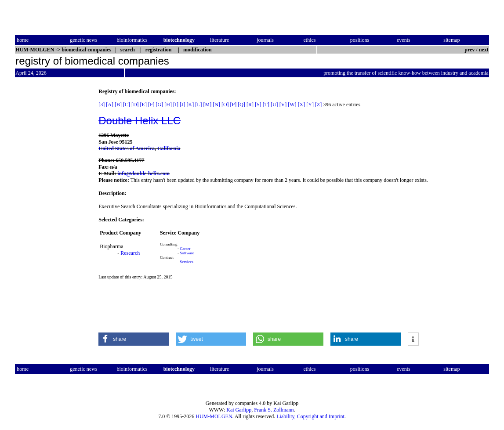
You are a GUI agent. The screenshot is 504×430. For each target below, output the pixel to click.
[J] (183, 105)
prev (470, 50)
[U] (274, 105)
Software (187, 253)
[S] (258, 105)
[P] (234, 105)
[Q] (241, 105)
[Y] (310, 105)
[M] (208, 105)
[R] (250, 105)
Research (130, 253)
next (484, 50)
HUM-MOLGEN (214, 416)
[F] (151, 105)
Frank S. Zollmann (274, 410)
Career (185, 249)
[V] (283, 105)
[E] (143, 105)
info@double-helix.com (143, 173)
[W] (292, 105)
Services (187, 262)
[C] (127, 105)
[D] (135, 105)
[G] (160, 105)
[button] (134, 339)
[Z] (318, 105)
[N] (216, 105)
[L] (198, 105)
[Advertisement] (52, 220)
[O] (225, 105)
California (169, 148)
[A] (110, 105)
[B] (118, 105)
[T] (266, 105)
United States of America (127, 148)
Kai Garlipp (239, 410)
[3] (102, 105)
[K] (190, 105)
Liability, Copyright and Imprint (310, 416)
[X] (302, 105)
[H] (168, 105)
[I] (176, 105)
